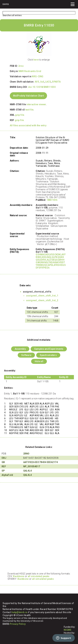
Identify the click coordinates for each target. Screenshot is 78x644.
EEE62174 (52, 462)
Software (26, 355)
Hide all (39, 361)
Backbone (19, 576)
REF (4, 466)
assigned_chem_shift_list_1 (42, 296)
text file (29, 110)
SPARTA (56, 82)
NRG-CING (38, 76)
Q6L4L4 (28, 471)
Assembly (20, 349)
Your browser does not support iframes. (39, 529)
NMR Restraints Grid (30, 71)
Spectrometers (48, 355)
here (36, 60)
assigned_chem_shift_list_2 (42, 300)
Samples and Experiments (49, 349)
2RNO (26, 454)
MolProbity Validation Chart (29, 96)
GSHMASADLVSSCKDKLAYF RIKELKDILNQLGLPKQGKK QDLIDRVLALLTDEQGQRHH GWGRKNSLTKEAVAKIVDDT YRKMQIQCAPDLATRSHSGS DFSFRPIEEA (51, 261)
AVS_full (39, 82)
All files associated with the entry (28, 125)
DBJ (4, 458)
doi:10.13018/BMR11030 (42, 87)
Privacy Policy (18, 624)
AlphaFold (7, 475)
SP (3, 471)
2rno (21, 66)
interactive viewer (36, 104)
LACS (48, 82)
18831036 (52, 200)
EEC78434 (41, 462)
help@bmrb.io (19, 612)
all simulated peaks (39, 576)
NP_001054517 (32, 466)
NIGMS (68, 630)
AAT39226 (29, 462)
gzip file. (20, 115)
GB (3, 462)
